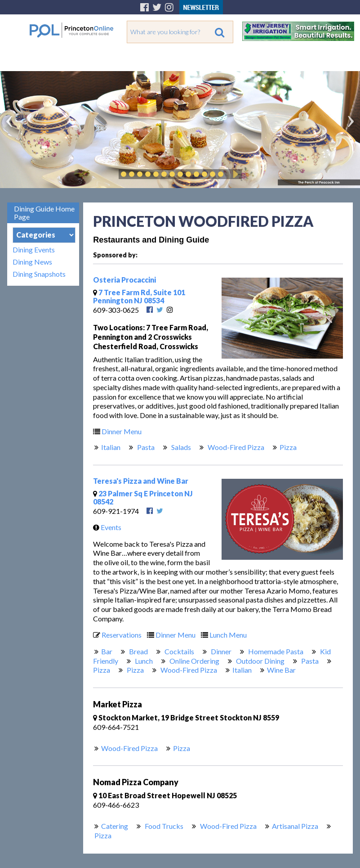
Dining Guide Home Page (44, 213)
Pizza (288, 447)
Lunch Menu (222, 635)
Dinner (220, 651)
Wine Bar (281, 670)
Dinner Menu (115, 431)
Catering (115, 826)
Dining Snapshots (39, 274)
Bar (107, 651)
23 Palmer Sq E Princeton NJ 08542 (143, 497)
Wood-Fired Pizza (235, 447)
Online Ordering (194, 661)
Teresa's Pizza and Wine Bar (141, 481)
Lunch (143, 661)
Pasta (145, 447)
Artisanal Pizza (295, 826)
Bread (138, 651)
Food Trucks (163, 826)
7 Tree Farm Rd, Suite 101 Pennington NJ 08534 (139, 296)
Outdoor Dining (260, 661)
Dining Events (34, 250)
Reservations (115, 635)
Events (105, 527)
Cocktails (179, 651)
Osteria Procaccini (124, 280)
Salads (180, 447)
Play (234, 174)
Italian (111, 447)
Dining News (32, 262)
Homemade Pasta (275, 651)
